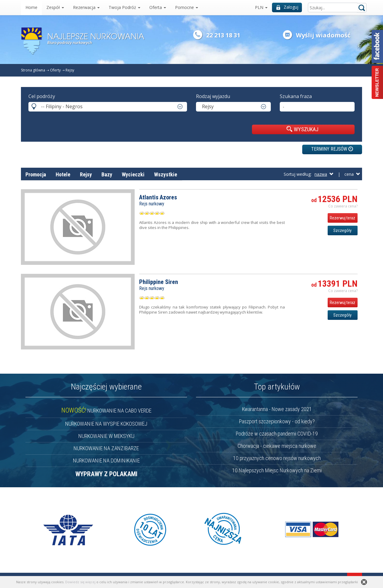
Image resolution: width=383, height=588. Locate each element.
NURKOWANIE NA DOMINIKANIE (106, 461)
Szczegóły (342, 230)
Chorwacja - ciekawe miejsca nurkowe (277, 446)
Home (31, 7)
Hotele (63, 174)
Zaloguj (287, 7)
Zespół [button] (55, 7)
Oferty (55, 70)
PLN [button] (261, 7)
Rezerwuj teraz (342, 218)
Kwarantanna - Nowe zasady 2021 (277, 409)
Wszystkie (166, 174)
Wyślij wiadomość (323, 35)
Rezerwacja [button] (86, 7)
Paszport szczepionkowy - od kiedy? (277, 421)
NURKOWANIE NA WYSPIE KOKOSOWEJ (106, 424)
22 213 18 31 (223, 35)
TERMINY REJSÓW (332, 149)
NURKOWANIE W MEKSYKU (106, 436)
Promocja (36, 174)
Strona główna (33, 70)
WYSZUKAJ (302, 129)
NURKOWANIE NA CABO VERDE (106, 411)
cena (352, 174)
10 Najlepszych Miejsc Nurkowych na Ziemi (277, 470)
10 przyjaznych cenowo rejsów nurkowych (277, 458)
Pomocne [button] (187, 7)
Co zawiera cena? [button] (343, 206)
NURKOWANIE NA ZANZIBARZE (106, 448)
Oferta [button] (158, 7)
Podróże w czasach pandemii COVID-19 (277, 434)
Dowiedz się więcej (80, 582)
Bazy (107, 174)
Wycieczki (133, 174)
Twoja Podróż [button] (124, 7)
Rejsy (70, 70)
